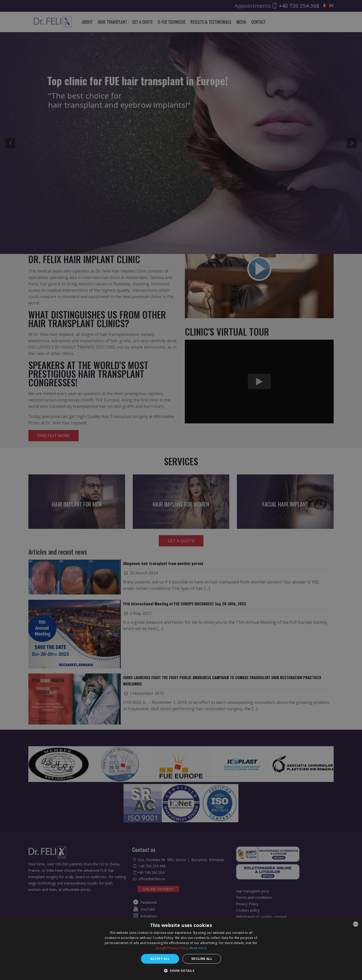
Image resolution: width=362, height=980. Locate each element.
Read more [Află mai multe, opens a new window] (198, 948)
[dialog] (181, 490)
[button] (181, 971)
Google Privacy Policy (172, 948)
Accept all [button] (160, 959)
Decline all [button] (202, 959)
